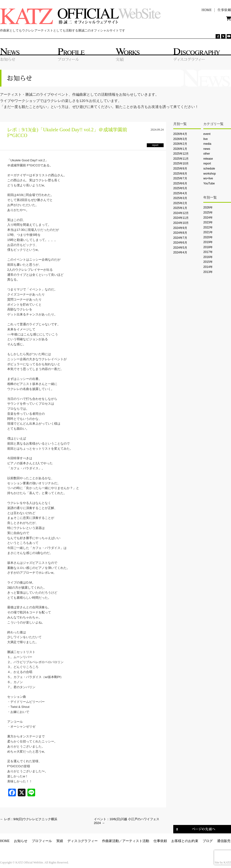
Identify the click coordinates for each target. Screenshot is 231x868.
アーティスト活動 (136, 841)
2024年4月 (180, 252)
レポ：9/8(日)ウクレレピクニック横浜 (29, 819)
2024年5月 (180, 248)
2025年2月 (180, 203)
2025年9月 (180, 169)
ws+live (208, 178)
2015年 (208, 262)
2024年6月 (180, 243)
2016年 (208, 257)
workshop (210, 174)
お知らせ (21, 841)
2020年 (208, 237)
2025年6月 (180, 183)
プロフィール (42, 841)
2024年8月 (180, 233)
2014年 (208, 267)
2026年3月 (180, 139)
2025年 (208, 213)
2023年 (208, 222)
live (205, 139)
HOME (5, 841)
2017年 (208, 252)
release (208, 159)
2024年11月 (181, 218)
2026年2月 (180, 144)
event (207, 134)
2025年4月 (180, 193)
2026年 (208, 208)
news (207, 149)
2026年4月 (180, 134)
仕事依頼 (160, 841)
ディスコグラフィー (83, 841)
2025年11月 (181, 159)
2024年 (208, 218)
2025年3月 (180, 198)
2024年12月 (181, 213)
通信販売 (224, 841)
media (207, 144)
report (207, 164)
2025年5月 (180, 188)
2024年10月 (181, 223)
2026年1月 (180, 149)
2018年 (208, 247)
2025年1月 (180, 208)
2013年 (208, 272)
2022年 (208, 227)
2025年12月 (181, 154)
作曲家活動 (110, 841)
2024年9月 (180, 228)
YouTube (209, 183)
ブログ (208, 841)
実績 (60, 841)
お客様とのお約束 (185, 841)
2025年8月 (180, 174)
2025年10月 (181, 164)
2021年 (208, 232)
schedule (209, 169)
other (207, 154)
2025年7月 (180, 178)
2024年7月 (180, 238)
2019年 (208, 242)
